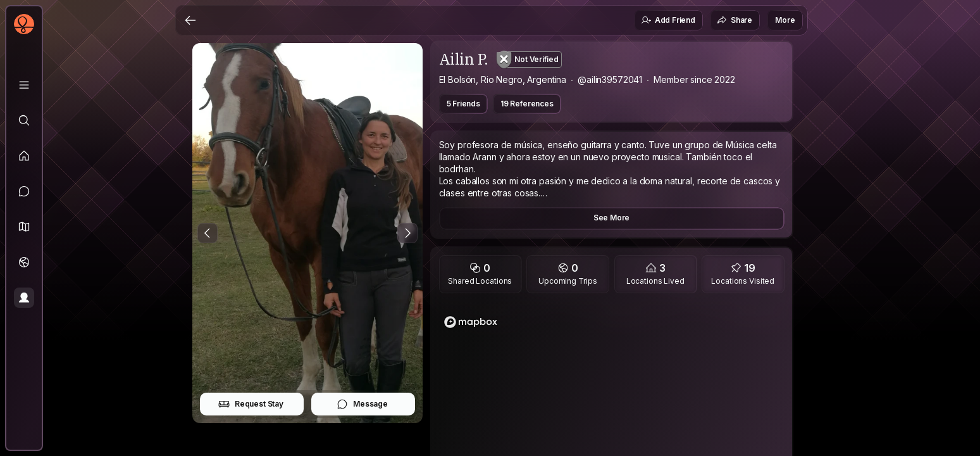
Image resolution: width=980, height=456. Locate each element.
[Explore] (24, 120)
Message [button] (362, 404)
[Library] (24, 85)
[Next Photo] (407, 233)
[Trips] (24, 262)
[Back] (190, 20)
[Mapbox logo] (471, 322)
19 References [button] (527, 104)
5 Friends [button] (464, 104)
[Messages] (24, 191)
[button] (24, 227)
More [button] (785, 20)
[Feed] (24, 156)
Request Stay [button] (251, 404)
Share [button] (735, 20)
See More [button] (612, 218)
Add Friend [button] (668, 20)
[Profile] (24, 298)
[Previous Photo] (208, 233)
